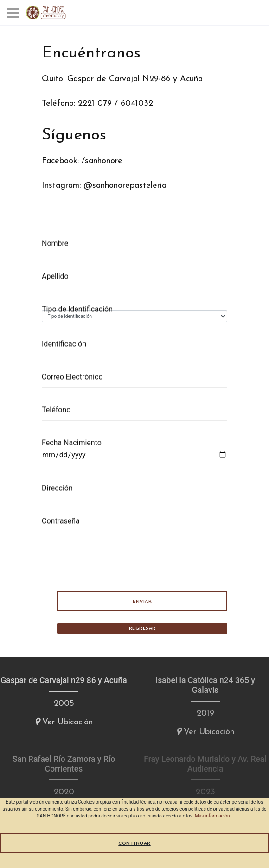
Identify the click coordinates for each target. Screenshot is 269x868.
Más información (212, 816)
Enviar (142, 601)
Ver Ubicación (64, 722)
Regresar (142, 628)
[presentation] (112, 562)
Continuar (134, 843)
